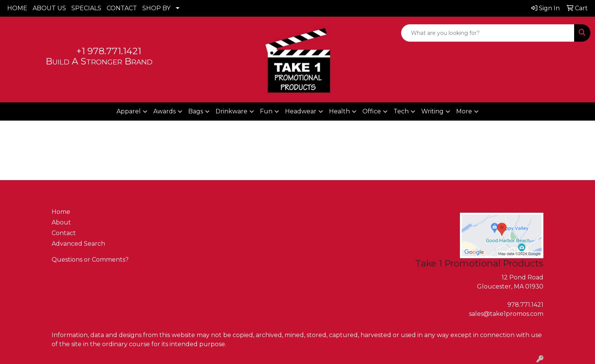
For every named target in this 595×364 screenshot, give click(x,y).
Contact (64, 233)
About (61, 222)
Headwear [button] (301, 111)
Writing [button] (432, 111)
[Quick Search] (488, 33)
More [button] (464, 111)
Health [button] (339, 111)
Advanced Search (78, 244)
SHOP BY (156, 8)
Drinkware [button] (231, 111)
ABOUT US (49, 8)
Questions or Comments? (90, 260)
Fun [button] (266, 111)
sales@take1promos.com (506, 314)
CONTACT (122, 8)
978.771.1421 (525, 305)
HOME (17, 8)
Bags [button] (196, 111)
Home (61, 212)
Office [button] (372, 111)
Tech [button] (401, 111)
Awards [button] (164, 111)
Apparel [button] (129, 111)
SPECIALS (86, 8)
